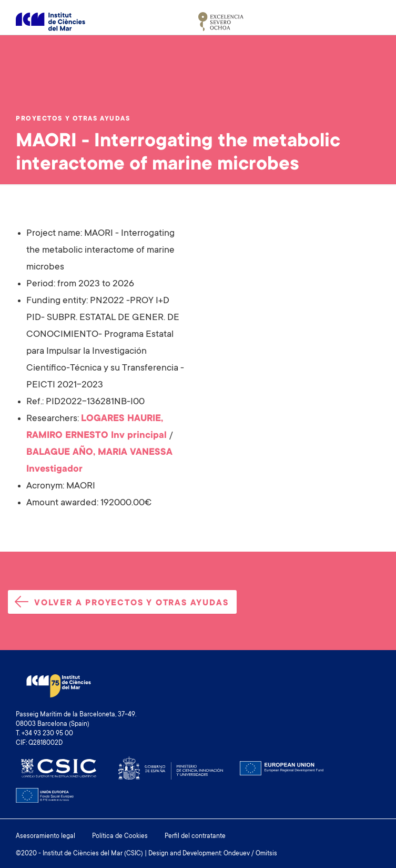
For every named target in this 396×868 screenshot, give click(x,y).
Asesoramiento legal (45, 836)
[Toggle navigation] (368, 22)
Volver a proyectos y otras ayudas (121, 602)
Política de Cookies (120, 836)
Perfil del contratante (195, 836)
